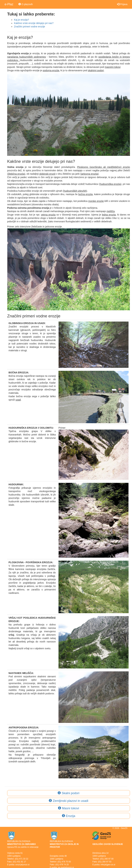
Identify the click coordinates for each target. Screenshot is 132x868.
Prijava (122, 4)
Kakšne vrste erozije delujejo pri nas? (34, 23)
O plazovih (26, 4)
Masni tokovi (68, 808)
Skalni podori (68, 793)
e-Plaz (9, 4)
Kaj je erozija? (21, 20)
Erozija (69, 816)
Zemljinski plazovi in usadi (68, 801)
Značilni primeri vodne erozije (30, 27)
